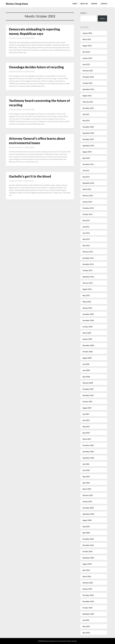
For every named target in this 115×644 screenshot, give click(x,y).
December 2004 (88, 508)
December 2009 (88, 314)
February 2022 (88, 102)
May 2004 (86, 527)
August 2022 (87, 96)
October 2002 (87, 608)
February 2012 (88, 252)
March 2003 (87, 576)
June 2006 (86, 470)
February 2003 (88, 583)
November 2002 (88, 601)
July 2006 (86, 464)
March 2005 (87, 489)
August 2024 (87, 46)
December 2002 (88, 595)
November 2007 (88, 395)
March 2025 (87, 39)
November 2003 (88, 545)
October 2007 (87, 402)
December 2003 (88, 539)
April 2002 (86, 633)
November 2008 (88, 345)
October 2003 (87, 551)
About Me (84, 4)
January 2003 (87, 589)
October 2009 (87, 327)
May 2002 (86, 626)
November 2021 (88, 108)
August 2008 (87, 358)
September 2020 (88, 133)
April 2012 (86, 245)
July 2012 (86, 227)
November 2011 (88, 264)
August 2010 (87, 289)
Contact (104, 4)
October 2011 (87, 270)
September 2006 (88, 458)
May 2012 (86, 239)
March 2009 (87, 333)
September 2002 (88, 614)
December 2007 (88, 389)
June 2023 (86, 64)
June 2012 (86, 233)
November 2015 (88, 164)
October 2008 (87, 352)
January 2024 (87, 58)
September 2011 (88, 277)
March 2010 (87, 302)
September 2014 (88, 183)
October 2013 (87, 214)
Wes (33, 38)
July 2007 (86, 414)
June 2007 (86, 420)
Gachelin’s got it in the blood (30, 176)
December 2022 (88, 77)
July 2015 (86, 170)
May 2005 (86, 477)
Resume (94, 4)
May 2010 (86, 295)
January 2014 (87, 202)
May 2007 (86, 427)
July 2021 (86, 114)
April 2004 (86, 533)
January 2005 (87, 501)
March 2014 (87, 189)
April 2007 (86, 433)
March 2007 (87, 439)
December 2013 (88, 208)
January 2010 (87, 308)
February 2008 (88, 383)
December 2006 (88, 445)
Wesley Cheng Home (17, 4)
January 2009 (87, 339)
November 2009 (88, 320)
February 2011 (88, 283)
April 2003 (86, 570)
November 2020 (88, 127)
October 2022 (87, 83)
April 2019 (86, 158)
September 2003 (88, 558)
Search (83, 13)
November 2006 (88, 452)
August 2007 (87, 408)
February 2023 (88, 71)
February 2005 (88, 495)
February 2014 (88, 196)
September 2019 (88, 146)
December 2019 (88, 139)
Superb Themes (72, 641)
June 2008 (86, 370)
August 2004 (87, 520)
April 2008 (86, 377)
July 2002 (86, 620)
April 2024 (86, 52)
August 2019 (87, 152)
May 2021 (86, 121)
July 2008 (86, 364)
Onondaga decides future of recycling (36, 67)
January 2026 (87, 33)
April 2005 (86, 483)
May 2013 (86, 220)
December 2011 (88, 258)
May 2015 (86, 177)
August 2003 (87, 564)
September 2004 (88, 514)
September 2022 (88, 89)
